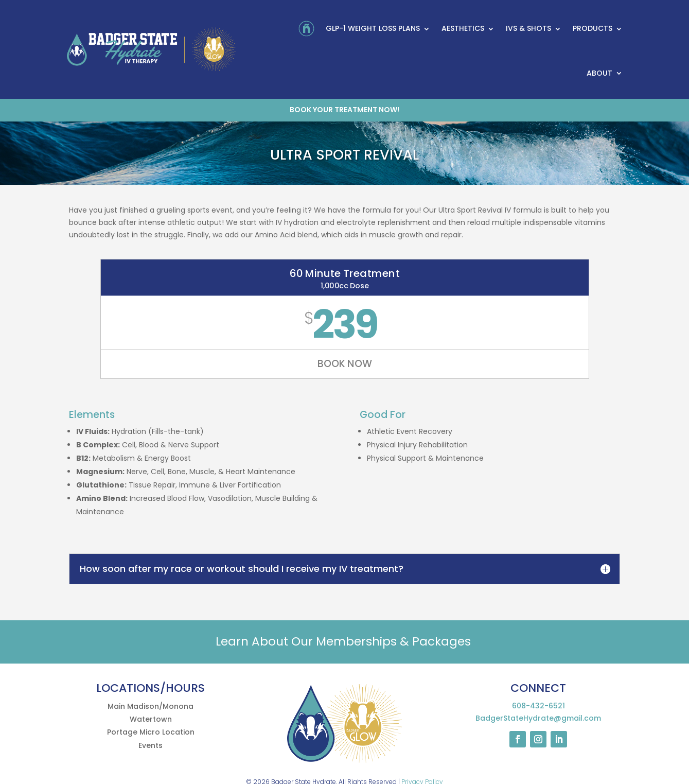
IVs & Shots (528, 28)
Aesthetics (463, 28)
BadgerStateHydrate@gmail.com (538, 718)
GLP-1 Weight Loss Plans (373, 28)
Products (593, 28)
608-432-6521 (538, 706)
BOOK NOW (344, 364)
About (599, 73)
